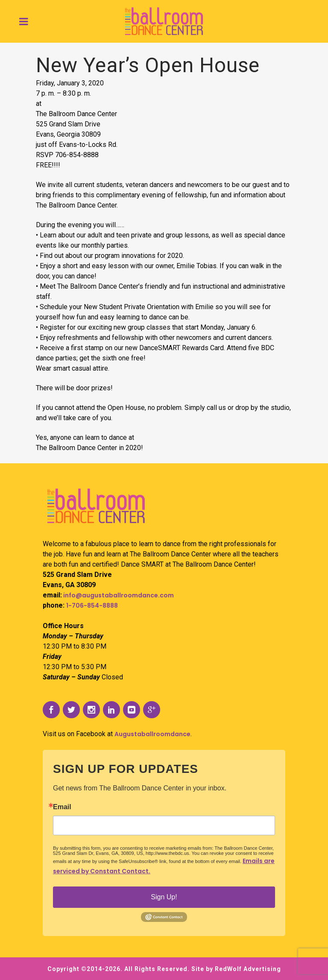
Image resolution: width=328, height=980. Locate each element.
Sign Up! (164, 897)
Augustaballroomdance (152, 734)
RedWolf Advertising (248, 969)
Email (62, 807)
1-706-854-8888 (92, 606)
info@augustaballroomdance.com (118, 595)
